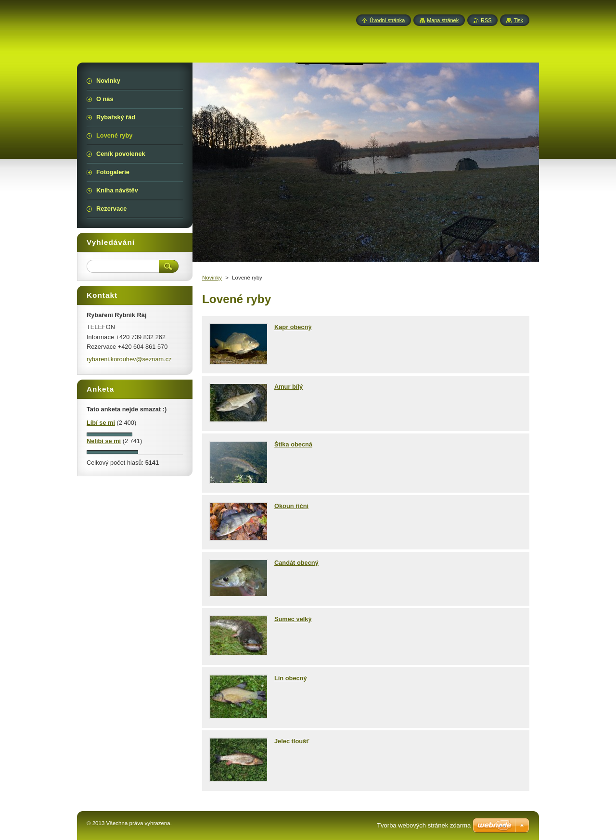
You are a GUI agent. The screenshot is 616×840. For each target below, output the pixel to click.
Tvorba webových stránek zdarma (424, 825)
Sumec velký (293, 619)
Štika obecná (293, 444)
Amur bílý (289, 387)
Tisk (518, 20)
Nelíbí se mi (104, 441)
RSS (486, 20)
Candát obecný (296, 563)
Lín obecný (291, 678)
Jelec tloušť (292, 741)
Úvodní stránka (387, 20)
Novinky (212, 278)
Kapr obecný (293, 327)
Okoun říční (291, 506)
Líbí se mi (101, 423)
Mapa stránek (443, 20)
